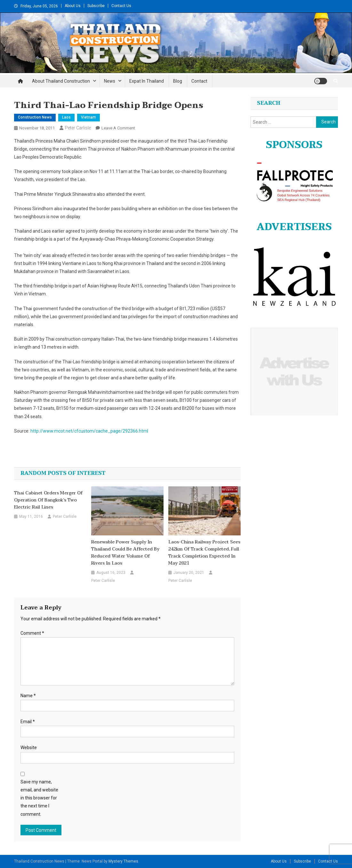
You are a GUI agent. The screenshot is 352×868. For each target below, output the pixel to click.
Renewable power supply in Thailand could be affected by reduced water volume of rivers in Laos (125, 553)
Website (29, 748)
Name (28, 696)
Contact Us (121, 6)
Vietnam (88, 117)
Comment (32, 633)
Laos (66, 117)
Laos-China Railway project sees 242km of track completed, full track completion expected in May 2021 (204, 553)
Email (28, 722)
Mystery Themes (123, 861)
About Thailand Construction (61, 81)
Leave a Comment (118, 128)
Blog (178, 81)
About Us (73, 6)
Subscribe (96, 6)
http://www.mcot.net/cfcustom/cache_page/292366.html (89, 431)
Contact (199, 81)
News (110, 81)
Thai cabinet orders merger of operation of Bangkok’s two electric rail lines (48, 500)
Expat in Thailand (147, 81)
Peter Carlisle (78, 128)
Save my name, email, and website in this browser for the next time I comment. (39, 798)
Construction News (35, 117)
